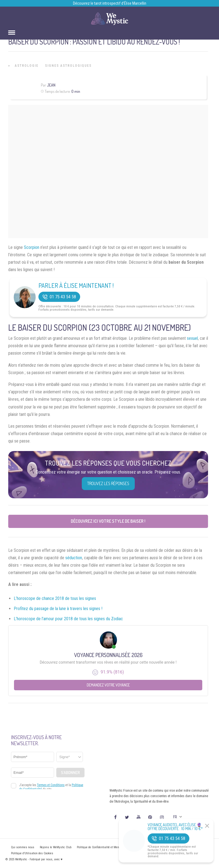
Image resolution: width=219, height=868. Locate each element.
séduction (74, 558)
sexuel (192, 338)
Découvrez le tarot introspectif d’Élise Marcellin (110, 3)
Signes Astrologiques (68, 66)
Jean (51, 85)
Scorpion (32, 247)
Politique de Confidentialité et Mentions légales (106, 847)
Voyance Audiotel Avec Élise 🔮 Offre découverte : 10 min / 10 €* (175, 827)
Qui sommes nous (23, 847)
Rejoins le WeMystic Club (56, 847)
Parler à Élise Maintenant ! (76, 285)
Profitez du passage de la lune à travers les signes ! (58, 609)
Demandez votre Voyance (108, 685)
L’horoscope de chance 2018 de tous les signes (55, 598)
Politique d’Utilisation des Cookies (32, 853)
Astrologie (27, 66)
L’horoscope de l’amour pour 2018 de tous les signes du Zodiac (68, 619)
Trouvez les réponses (108, 483)
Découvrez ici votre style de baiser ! (108, 521)
